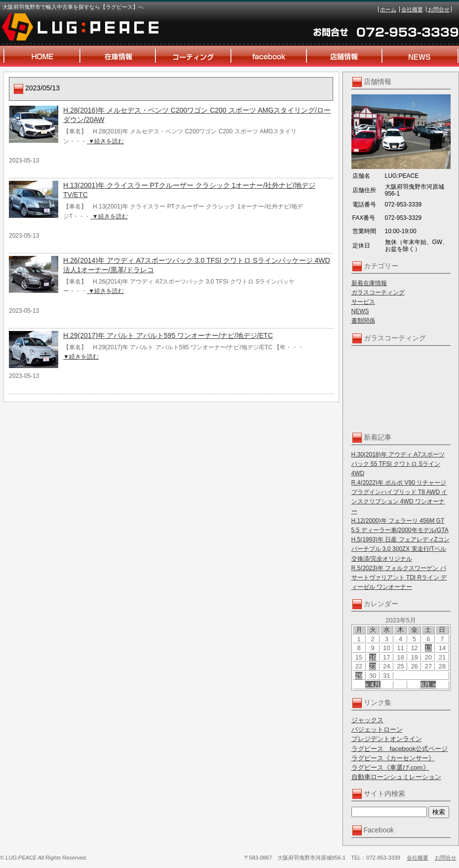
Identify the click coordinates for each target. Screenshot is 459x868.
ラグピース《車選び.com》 (390, 767)
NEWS (360, 311)
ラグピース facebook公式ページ (400, 749)
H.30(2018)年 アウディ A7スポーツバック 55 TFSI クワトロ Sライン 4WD (398, 464)
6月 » (428, 684)
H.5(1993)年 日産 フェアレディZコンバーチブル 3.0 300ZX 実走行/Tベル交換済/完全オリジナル (401, 549)
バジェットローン (377, 729)
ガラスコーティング (378, 292)
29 (359, 676)
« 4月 (373, 684)
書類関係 (363, 321)
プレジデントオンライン (387, 739)
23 (373, 666)
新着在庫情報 (369, 283)
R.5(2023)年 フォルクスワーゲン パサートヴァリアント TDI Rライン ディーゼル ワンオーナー (399, 578)
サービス (363, 302)
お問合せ (439, 9)
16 (373, 657)
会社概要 (412, 9)
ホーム (388, 9)
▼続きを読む (105, 141)
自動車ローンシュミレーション (396, 777)
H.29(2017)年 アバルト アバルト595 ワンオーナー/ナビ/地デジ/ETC (168, 335)
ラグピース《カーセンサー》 (393, 758)
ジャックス (367, 720)
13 (428, 648)
